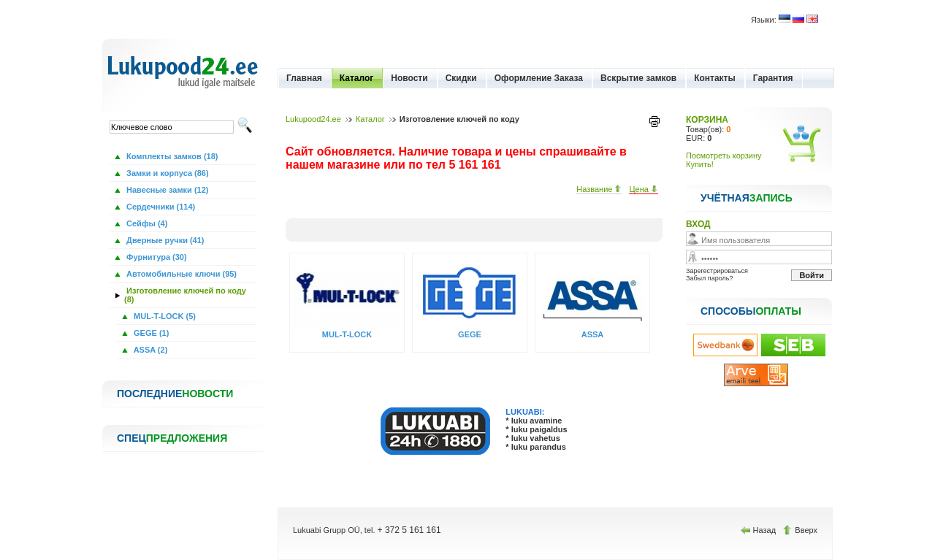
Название (599, 189)
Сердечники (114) (160, 207)
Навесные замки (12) (167, 190)
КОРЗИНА (707, 120)
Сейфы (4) (146, 223)
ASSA (593, 334)
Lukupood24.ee (313, 119)
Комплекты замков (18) (171, 156)
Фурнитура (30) (156, 257)
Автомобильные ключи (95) (180, 274)
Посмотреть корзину (724, 156)
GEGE (470, 334)
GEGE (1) (150, 333)
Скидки (461, 78)
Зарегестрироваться (717, 271)
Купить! (700, 164)
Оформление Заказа (539, 78)
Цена (644, 189)
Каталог (357, 78)
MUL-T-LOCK (347, 334)
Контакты (715, 78)
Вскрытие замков (638, 78)
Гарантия (773, 78)
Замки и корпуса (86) (167, 173)
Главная (304, 78)
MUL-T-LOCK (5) (164, 316)
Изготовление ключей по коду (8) (185, 295)
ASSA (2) (149, 350)
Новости (409, 78)
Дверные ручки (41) (164, 240)
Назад (760, 530)
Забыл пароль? (709, 278)
